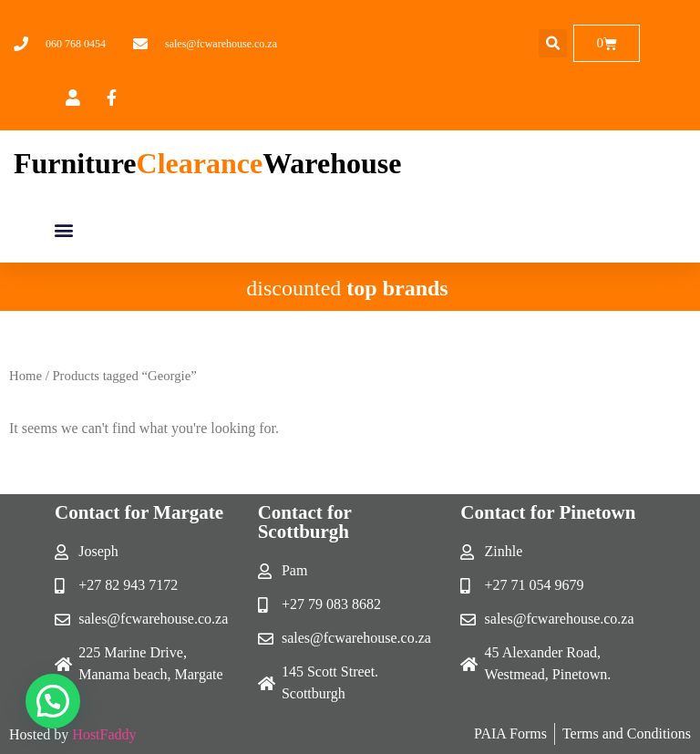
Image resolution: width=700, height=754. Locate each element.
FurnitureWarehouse (207, 163)
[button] (553, 43)
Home (26, 376)
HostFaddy (104, 734)
